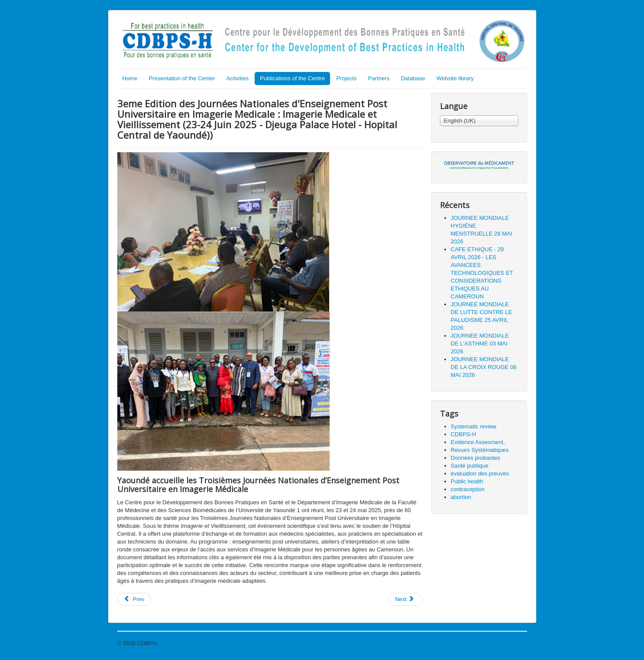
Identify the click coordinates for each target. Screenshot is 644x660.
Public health (467, 481)
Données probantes (475, 458)
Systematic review (474, 426)
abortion (461, 497)
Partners (379, 78)
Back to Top (512, 643)
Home (130, 78)
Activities (237, 78)
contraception (468, 489)
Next (405, 599)
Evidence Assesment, (478, 442)
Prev (134, 599)
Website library (455, 78)
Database (413, 78)
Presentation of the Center (182, 78)
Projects (346, 78)
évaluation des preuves (480, 474)
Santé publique (470, 466)
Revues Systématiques (480, 450)
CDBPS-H (464, 434)
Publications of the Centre (292, 78)
